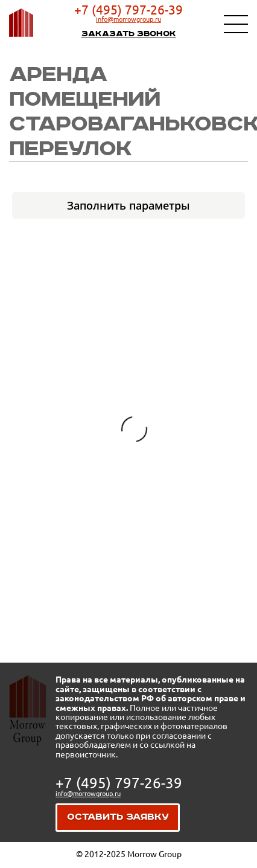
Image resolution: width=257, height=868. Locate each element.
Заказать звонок (129, 34)
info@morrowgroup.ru (128, 19)
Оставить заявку (118, 817)
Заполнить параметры (128, 205)
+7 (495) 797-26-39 (128, 10)
